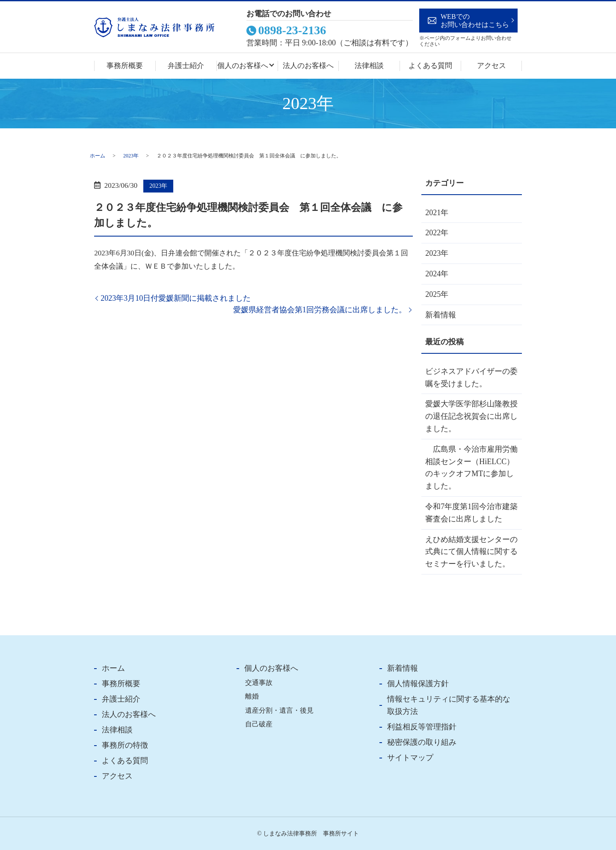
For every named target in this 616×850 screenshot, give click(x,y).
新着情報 (441, 315)
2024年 (437, 274)
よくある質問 (430, 66)
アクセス (492, 66)
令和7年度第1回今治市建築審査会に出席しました (471, 513)
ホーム (98, 156)
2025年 (437, 294)
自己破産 (259, 724)
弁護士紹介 (186, 66)
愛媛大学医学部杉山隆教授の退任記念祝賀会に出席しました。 (471, 416)
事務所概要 (125, 66)
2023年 (131, 156)
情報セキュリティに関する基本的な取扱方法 (449, 705)
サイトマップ (410, 758)
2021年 (437, 213)
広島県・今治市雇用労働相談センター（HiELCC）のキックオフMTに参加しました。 (471, 468)
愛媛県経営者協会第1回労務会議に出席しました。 (320, 310)
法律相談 (369, 66)
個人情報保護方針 (418, 684)
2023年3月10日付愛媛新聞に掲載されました (176, 298)
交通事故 (259, 683)
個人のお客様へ (243, 66)
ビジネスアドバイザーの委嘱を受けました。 (471, 378)
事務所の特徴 (125, 745)
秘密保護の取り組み (422, 742)
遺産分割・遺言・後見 (279, 711)
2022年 (437, 233)
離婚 (252, 696)
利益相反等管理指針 (422, 727)
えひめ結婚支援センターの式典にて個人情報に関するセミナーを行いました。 (471, 552)
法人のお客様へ (308, 66)
